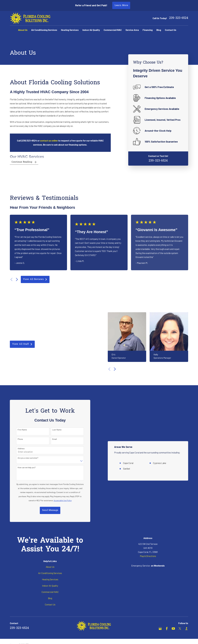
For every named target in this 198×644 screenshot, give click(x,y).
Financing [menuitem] (148, 30)
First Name (21, 430)
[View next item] (17, 279)
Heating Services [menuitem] (70, 30)
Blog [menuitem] (159, 30)
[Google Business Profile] (160, 629)
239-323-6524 (179, 18)
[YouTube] (173, 629)
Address (20, 449)
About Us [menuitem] (23, 30)
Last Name (56, 430)
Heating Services (50, 579)
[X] (180, 629)
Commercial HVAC (50, 592)
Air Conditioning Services (50, 573)
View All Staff (21, 344)
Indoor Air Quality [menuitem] (91, 30)
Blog (50, 598)
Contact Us (50, 604)
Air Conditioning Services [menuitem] (44, 30)
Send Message (49, 510)
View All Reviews (35, 279)
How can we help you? (25, 467)
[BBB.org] (186, 629)
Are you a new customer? (27, 458)
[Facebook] (167, 629)
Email (53, 439)
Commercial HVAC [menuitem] (113, 30)
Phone (19, 439)
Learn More (121, 5)
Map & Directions (148, 556)
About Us (50, 567)
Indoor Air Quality (50, 586)
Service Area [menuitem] (132, 30)
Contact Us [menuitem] (171, 30)
